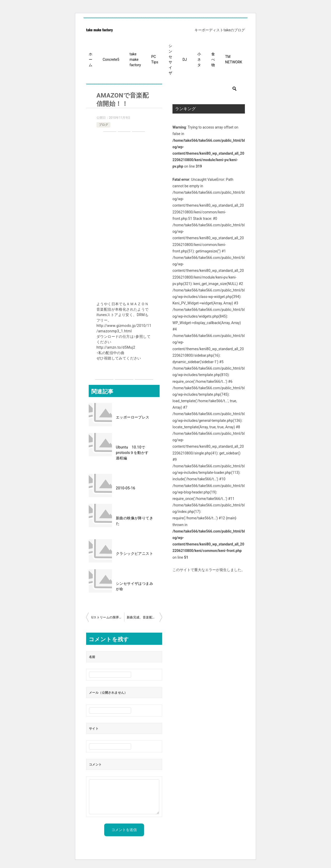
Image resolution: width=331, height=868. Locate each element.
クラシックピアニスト (134, 553)
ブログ (103, 125)
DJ (185, 59)
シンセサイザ (170, 59)
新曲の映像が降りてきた (134, 521)
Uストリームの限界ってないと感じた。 (108, 617)
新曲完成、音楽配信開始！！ (144, 617)
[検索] (209, 89)
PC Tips (155, 59)
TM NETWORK (234, 59)
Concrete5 (111, 59)
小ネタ (199, 59)
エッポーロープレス (133, 417)
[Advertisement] (124, 217)
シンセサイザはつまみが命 (134, 586)
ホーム (91, 59)
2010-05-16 (126, 488)
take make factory (99, 30)
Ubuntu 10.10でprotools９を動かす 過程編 (134, 453)
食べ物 (213, 59)
